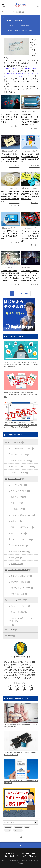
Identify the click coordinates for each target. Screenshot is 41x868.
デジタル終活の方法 (20, 455)
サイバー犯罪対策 (16, 479)
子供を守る (16, 558)
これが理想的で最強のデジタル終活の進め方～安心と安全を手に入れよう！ (21, 726)
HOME (5, 12)
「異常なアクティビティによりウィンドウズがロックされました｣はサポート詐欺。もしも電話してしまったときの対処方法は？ (21, 364)
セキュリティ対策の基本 (21, 576)
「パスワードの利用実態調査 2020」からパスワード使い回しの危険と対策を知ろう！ (30, 195)
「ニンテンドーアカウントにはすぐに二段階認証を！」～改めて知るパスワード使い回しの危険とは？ (30, 236)
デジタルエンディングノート (23, 467)
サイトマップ (21, 856)
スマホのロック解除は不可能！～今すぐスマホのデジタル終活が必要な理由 (21, 754)
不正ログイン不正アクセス (22, 527)
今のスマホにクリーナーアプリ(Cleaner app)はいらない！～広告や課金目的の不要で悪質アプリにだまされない (21, 395)
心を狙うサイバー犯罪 (21, 552)
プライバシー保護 (19, 594)
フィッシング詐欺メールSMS (23, 515)
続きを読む (14, 126)
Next (27, 293)
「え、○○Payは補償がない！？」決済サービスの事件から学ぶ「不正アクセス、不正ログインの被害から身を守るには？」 (30, 276)
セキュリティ (18, 827)
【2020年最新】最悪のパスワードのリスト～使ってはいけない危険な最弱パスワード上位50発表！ (10, 158)
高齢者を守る (17, 564)
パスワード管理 (18, 830)
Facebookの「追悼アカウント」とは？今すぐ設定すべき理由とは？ (21, 782)
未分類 (11, 636)
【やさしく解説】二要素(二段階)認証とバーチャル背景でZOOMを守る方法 (30, 158)
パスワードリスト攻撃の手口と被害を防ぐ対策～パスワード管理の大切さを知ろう (10, 118)
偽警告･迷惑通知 (18, 497)
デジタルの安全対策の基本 (19, 570)
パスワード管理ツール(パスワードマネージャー (22, 619)
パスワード (8, 830)
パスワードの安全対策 (17, 12)
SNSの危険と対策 (19, 533)
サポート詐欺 (17, 503)
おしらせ (12, 630)
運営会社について (12, 854)
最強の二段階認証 (25, 26)
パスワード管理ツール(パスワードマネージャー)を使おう (19, 30)
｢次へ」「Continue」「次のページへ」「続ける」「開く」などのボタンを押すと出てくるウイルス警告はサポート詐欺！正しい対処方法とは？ (21, 425)
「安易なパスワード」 (12, 68)
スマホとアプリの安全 (21, 491)
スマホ (27, 827)
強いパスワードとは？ (11, 26)
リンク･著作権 (9, 856)
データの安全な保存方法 (21, 461)
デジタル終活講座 (16, 442)
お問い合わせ (32, 856)
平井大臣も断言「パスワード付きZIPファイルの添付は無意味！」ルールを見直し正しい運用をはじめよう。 (10, 196)
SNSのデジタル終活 (20, 473)
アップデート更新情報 (21, 582)
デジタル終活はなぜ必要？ (22, 448)
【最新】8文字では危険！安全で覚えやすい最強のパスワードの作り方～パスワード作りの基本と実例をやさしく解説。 (10, 276)
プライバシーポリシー (28, 854)
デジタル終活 (8, 827)
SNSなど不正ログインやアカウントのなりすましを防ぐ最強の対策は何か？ (10, 235)
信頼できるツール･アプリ (22, 588)
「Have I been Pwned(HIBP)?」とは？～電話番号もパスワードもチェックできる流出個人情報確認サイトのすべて (31, 119)
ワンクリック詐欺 (19, 485)
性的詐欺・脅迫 (18, 509)
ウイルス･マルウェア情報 (22, 539)
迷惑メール (16, 521)
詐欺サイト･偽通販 (19, 546)
